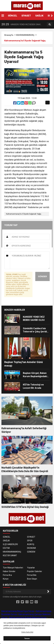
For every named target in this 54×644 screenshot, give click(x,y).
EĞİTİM (6, 548)
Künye (6, 579)
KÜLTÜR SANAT (10, 555)
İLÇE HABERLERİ (10, 544)
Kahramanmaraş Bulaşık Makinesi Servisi (28, 618)
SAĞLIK (39, 16)
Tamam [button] (27, 638)
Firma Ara (7, 575)
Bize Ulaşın (32, 579)
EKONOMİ (31, 548)
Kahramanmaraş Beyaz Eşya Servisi (18, 611)
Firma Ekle (32, 575)
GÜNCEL (13, 16)
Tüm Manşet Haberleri (13, 568)
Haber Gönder (9, 571)
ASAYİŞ (31, 544)
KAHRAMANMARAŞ (25, 35)
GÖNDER (42, 276)
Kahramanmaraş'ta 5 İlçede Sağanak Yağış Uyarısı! (24, 214)
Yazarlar (31, 568)
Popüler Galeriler (35, 571)
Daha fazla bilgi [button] (27, 632)
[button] (52, 16)
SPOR (30, 541)
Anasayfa (9, 35)
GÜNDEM (31, 552)
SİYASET (26, 16)
